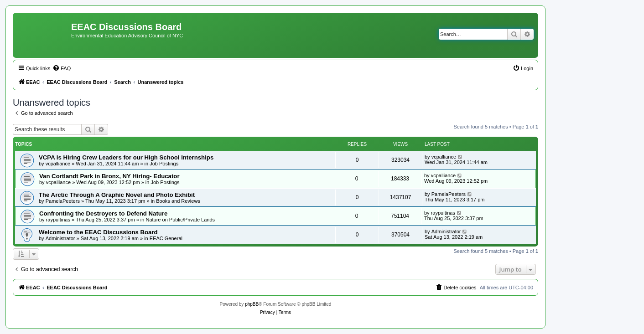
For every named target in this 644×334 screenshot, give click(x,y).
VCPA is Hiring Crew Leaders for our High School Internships (126, 157)
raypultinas (58, 220)
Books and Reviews (178, 201)
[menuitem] (62, 68)
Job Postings (164, 164)
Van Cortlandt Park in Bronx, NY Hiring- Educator (109, 176)
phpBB (252, 304)
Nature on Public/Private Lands (180, 220)
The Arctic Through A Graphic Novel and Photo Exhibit (117, 195)
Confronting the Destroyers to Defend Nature (103, 213)
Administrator (60, 238)
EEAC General (166, 238)
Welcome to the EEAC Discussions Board (98, 232)
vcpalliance (58, 164)
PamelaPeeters (63, 201)
